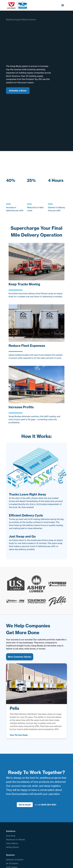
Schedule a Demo (18, 91)
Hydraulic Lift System (15, 860)
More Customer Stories (20, 657)
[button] (63, 5)
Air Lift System (12, 863)
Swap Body (11, 836)
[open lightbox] (20, 735)
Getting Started (12, 847)
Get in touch (25, 805)
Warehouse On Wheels (15, 840)
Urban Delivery (12, 843)
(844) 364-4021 (49, 805)
